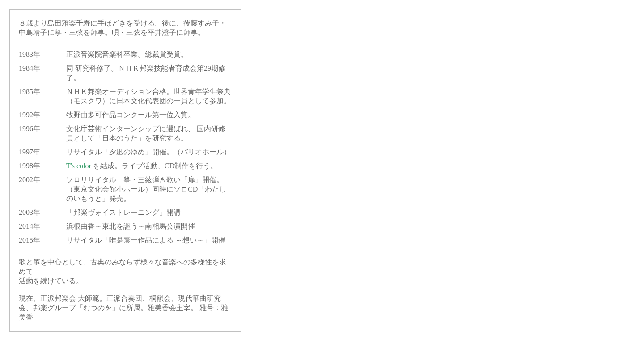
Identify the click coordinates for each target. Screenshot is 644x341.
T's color (79, 166)
